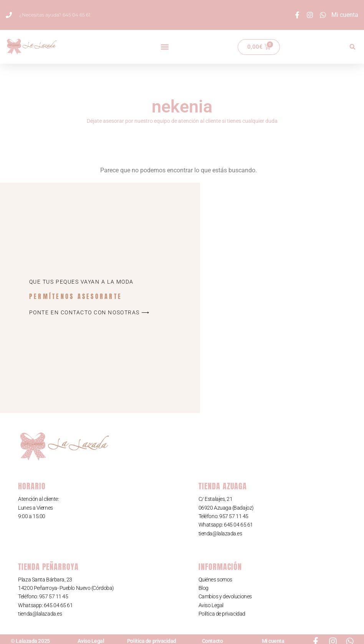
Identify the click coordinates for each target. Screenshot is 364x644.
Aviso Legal (211, 605)
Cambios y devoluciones (225, 596)
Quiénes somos (215, 580)
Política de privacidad (222, 614)
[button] (165, 47)
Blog (204, 588)
